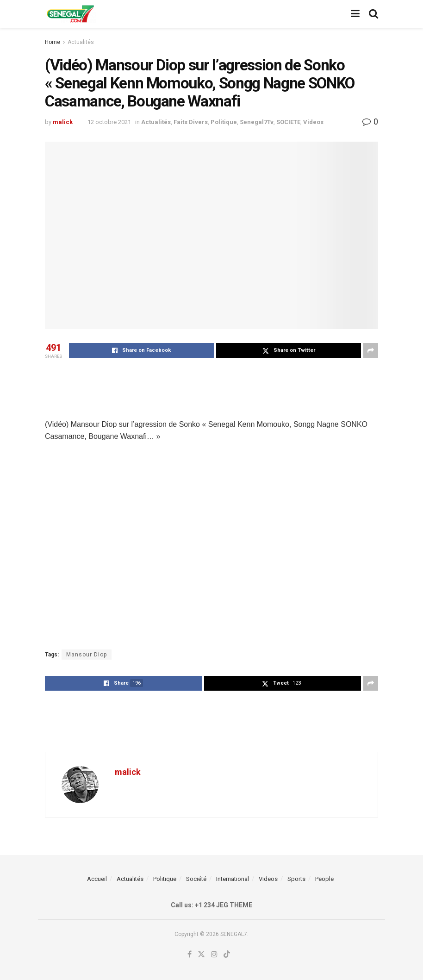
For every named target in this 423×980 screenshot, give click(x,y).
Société (196, 879)
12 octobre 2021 (109, 122)
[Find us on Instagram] (214, 955)
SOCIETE (288, 122)
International (233, 879)
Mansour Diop (87, 655)
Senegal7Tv (257, 122)
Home (53, 42)
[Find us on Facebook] (190, 955)
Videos (313, 122)
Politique (224, 122)
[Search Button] (373, 14)
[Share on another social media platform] (371, 350)
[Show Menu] (355, 14)
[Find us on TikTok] (227, 955)
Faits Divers (191, 122)
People (324, 879)
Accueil (97, 879)
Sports (296, 879)
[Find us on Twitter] (201, 955)
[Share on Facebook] (141, 350)
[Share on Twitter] (289, 350)
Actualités (81, 42)
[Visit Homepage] (70, 14)
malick (63, 122)
